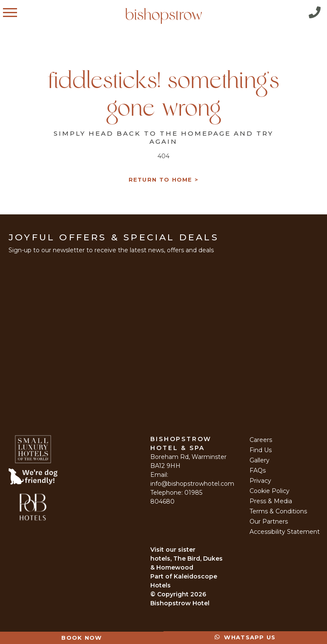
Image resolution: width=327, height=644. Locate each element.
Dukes (213, 559)
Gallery (260, 460)
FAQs (258, 470)
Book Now (82, 638)
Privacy (260, 481)
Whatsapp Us (245, 637)
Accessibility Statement (285, 532)
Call (315, 12)
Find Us (261, 450)
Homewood (175, 567)
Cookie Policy (270, 491)
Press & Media (271, 501)
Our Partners (269, 521)
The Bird (187, 559)
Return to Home (161, 180)
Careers (261, 440)
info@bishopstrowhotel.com (192, 484)
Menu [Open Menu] (19, 12)
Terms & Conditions (278, 511)
